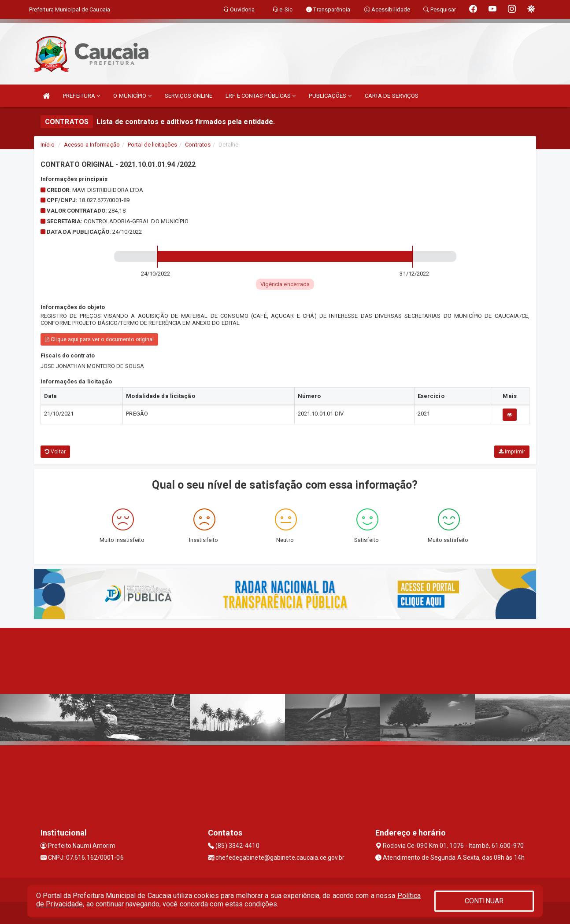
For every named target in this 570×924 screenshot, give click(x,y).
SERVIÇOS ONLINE (189, 96)
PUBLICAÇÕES (330, 96)
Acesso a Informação (92, 145)
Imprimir (512, 452)
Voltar (55, 452)
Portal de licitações (152, 145)
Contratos (198, 145)
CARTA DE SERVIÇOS (392, 96)
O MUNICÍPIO (132, 96)
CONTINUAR (484, 901)
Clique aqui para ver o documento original (99, 339)
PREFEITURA (81, 96)
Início (48, 145)
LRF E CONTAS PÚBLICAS (261, 96)
